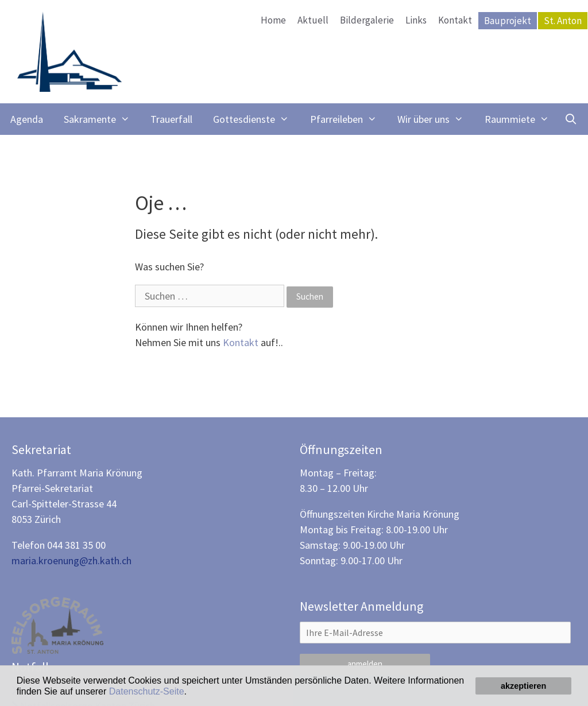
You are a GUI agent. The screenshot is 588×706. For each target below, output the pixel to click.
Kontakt (455, 20)
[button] (191, 692)
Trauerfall (171, 119)
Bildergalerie (367, 20)
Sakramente (102, 119)
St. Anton (563, 21)
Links (416, 20)
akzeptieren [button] (523, 686)
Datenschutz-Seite (147, 691)
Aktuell (313, 20)
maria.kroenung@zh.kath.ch (71, 560)
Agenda (27, 119)
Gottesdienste (256, 119)
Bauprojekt (508, 21)
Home (273, 20)
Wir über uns (436, 119)
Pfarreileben (349, 119)
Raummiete (522, 119)
